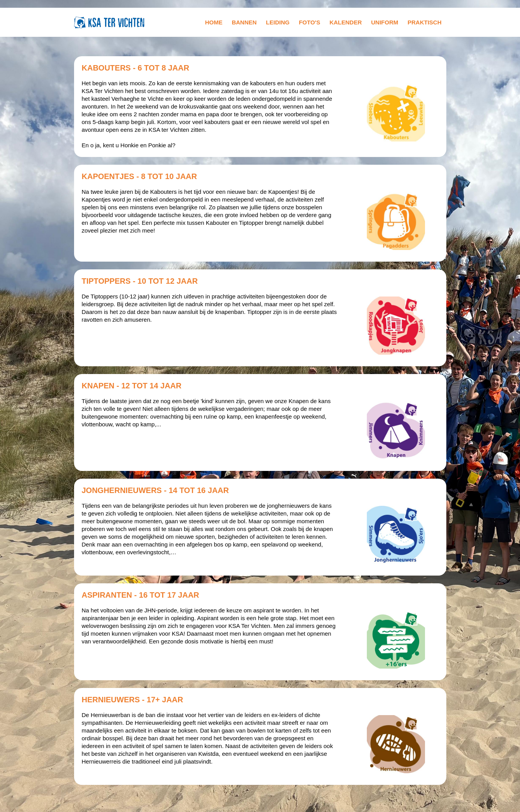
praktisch (425, 22)
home (214, 22)
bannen (244, 22)
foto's (310, 22)
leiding (278, 22)
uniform (385, 22)
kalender (346, 22)
